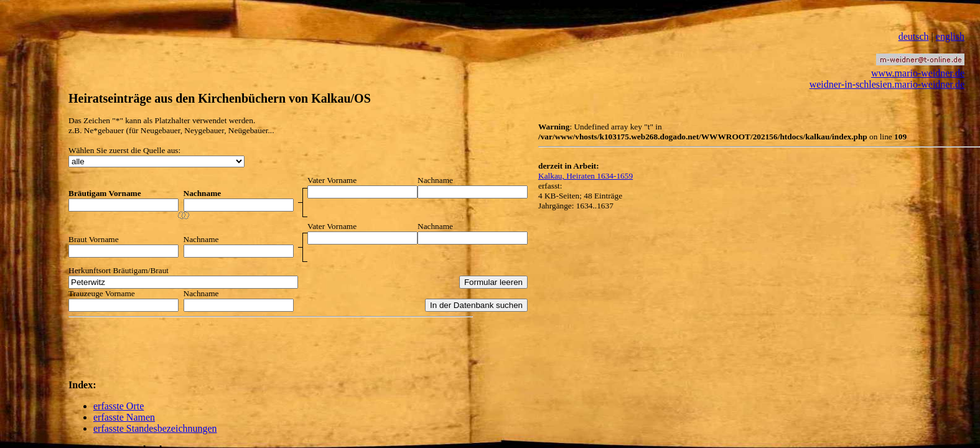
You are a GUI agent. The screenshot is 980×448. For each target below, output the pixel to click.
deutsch (914, 36)
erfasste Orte (119, 406)
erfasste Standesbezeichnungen (155, 428)
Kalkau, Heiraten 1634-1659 (586, 176)
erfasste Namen (124, 417)
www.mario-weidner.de (918, 73)
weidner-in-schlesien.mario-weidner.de (887, 84)
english (950, 36)
